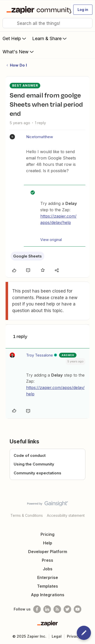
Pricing (48, 534)
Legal (57, 636)
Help (48, 543)
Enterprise (48, 577)
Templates (48, 586)
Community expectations (37, 473)
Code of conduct (30, 455)
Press (48, 560)
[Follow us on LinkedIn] (47, 609)
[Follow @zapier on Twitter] (67, 609)
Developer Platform (48, 552)
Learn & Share (50, 38)
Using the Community (34, 464)
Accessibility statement (66, 515)
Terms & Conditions (27, 515)
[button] (83, 10)
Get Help (15, 38)
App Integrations (48, 595)
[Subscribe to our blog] (57, 609)
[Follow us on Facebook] (37, 609)
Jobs (48, 569)
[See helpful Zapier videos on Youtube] (78, 609)
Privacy (74, 636)
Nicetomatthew (40, 137)
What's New (19, 52)
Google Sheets (27, 256)
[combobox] (48, 23)
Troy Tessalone (40, 355)
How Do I (18, 65)
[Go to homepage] (37, 10)
